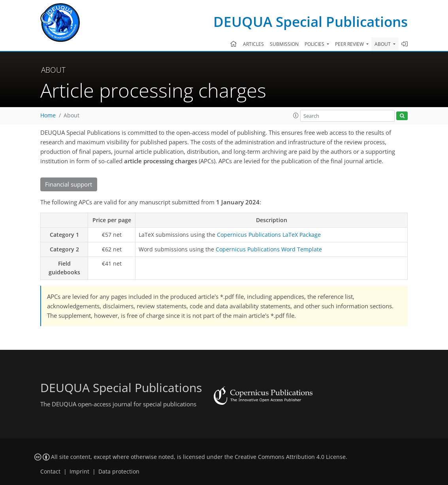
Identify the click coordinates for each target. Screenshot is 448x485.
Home (48, 115)
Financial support (69, 184)
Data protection (119, 472)
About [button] (383, 44)
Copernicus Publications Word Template (269, 249)
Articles (253, 44)
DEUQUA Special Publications (311, 22)
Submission (284, 44)
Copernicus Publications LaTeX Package (269, 235)
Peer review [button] (350, 44)
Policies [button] (315, 44)
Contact (50, 472)
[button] (296, 115)
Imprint (79, 472)
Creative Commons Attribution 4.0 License (290, 457)
